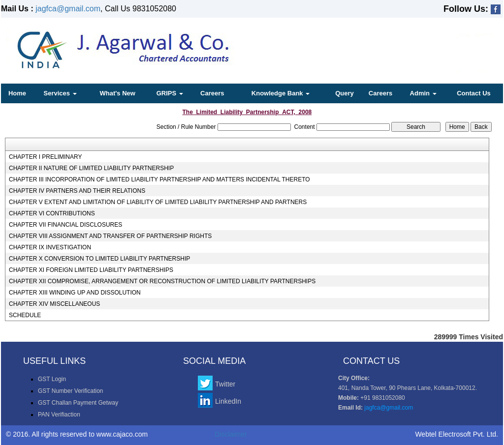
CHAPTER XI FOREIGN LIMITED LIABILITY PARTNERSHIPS (91, 270)
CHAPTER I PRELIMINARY (45, 157)
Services (60, 93)
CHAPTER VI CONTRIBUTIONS (52, 213)
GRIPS (170, 93)
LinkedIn (228, 401)
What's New (117, 93)
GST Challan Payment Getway (78, 403)
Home (17, 93)
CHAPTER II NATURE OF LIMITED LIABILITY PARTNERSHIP (91, 168)
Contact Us (474, 93)
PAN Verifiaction (59, 415)
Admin (423, 93)
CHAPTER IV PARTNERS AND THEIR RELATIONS (77, 191)
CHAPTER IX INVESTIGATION (50, 247)
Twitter (225, 384)
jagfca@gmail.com (68, 9)
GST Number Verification (71, 391)
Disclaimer (231, 434)
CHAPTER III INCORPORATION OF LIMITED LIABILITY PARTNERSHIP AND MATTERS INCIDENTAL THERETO (159, 179)
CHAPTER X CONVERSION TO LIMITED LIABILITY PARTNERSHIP (99, 259)
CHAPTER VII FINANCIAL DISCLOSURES (65, 225)
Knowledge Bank (281, 93)
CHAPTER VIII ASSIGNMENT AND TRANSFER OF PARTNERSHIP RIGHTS (110, 236)
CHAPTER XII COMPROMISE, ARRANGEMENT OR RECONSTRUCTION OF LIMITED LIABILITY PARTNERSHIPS (162, 281)
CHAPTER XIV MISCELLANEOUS (54, 304)
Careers (212, 93)
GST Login (52, 379)
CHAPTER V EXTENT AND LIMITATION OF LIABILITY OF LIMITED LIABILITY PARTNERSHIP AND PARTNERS (158, 202)
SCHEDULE (25, 315)
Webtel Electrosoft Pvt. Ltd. (457, 434)
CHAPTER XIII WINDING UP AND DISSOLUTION (75, 293)
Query (345, 93)
